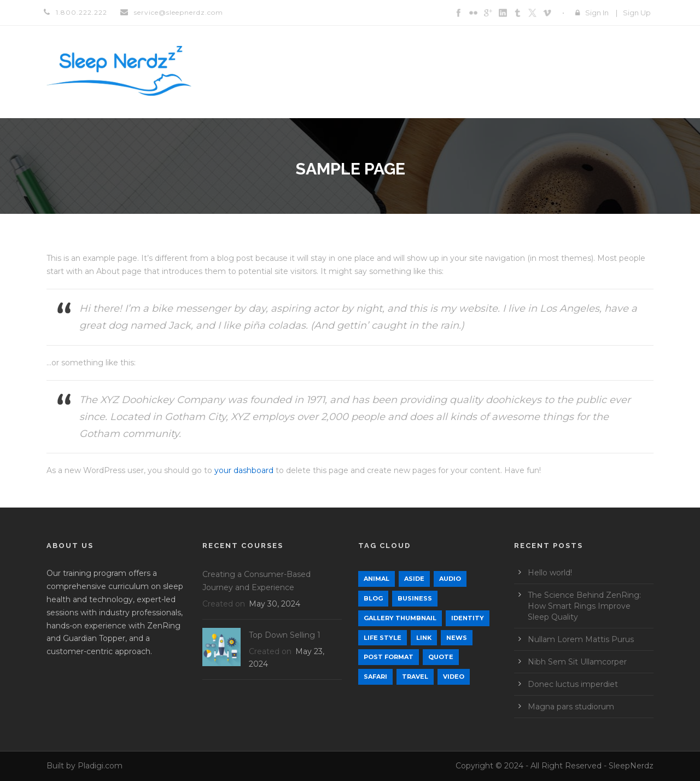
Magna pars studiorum (571, 707)
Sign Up (637, 13)
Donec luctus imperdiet (573, 684)
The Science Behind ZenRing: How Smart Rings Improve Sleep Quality (584, 606)
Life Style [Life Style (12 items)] (383, 638)
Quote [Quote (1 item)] (441, 657)
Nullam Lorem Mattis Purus (581, 639)
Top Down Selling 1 (285, 635)
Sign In (597, 13)
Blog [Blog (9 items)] (373, 598)
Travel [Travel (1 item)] (415, 677)
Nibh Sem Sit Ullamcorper (577, 662)
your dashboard (244, 470)
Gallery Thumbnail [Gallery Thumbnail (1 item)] (400, 618)
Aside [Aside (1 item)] (414, 579)
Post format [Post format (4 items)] (389, 657)
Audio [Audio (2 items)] (450, 579)
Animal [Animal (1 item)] (377, 579)
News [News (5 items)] (457, 638)
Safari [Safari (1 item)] (375, 677)
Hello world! (550, 573)
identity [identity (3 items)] (468, 618)
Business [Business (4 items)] (415, 598)
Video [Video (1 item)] (454, 677)
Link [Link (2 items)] (424, 638)
